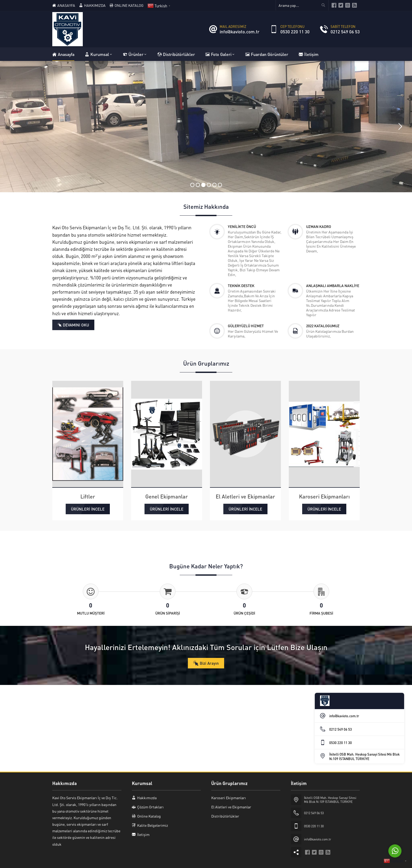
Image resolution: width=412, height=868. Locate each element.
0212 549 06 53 (345, 32)
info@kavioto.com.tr (240, 32)
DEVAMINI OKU (76, 325)
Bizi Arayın (209, 663)
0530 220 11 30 (295, 32)
